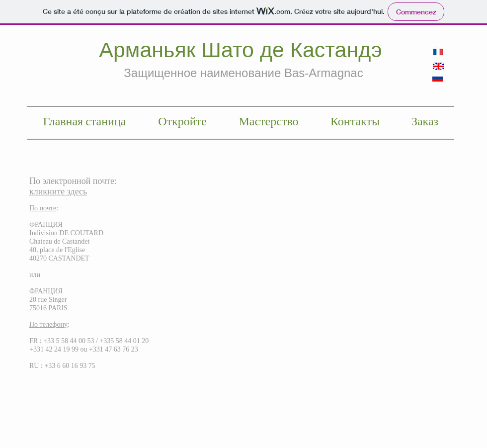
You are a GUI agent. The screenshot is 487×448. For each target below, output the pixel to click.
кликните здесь (58, 191)
